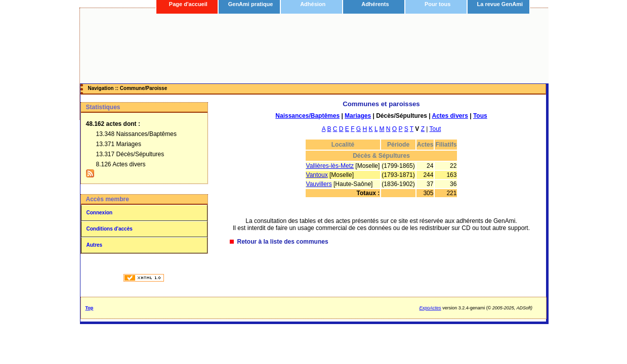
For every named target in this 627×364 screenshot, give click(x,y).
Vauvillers (319, 184)
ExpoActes (430, 308)
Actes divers (450, 116)
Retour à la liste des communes (283, 242)
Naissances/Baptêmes (307, 116)
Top (90, 308)
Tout (435, 129)
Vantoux (317, 175)
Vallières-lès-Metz (330, 166)
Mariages (358, 116)
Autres (95, 245)
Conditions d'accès (110, 229)
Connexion (100, 213)
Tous (480, 116)
